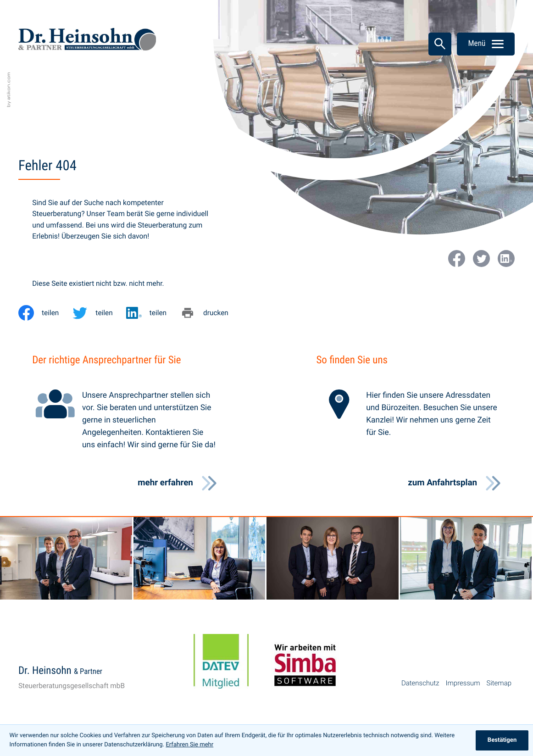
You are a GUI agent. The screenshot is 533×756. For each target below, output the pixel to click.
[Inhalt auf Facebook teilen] (45, 313)
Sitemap (499, 683)
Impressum (463, 683)
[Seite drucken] (211, 313)
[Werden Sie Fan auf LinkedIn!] (506, 258)
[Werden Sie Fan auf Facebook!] (457, 258)
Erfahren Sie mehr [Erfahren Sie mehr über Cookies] (189, 745)
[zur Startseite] (87, 42)
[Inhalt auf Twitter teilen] (99, 313)
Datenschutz (420, 683)
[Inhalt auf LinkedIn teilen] (153, 313)
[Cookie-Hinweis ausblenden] (502, 740)
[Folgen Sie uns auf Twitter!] (481, 258)
